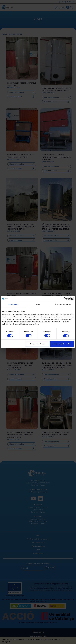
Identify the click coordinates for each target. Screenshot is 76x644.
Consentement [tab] (13, 304)
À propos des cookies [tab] (63, 304)
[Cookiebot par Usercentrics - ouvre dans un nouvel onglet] (65, 299)
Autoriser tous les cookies (62, 344)
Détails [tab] (38, 304)
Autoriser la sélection (38, 344)
